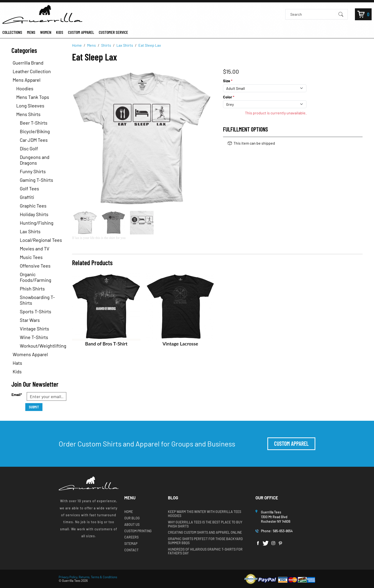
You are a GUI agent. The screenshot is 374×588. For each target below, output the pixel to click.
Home (129, 512)
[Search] (312, 14)
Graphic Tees (33, 206)
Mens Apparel (27, 80)
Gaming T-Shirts (36, 180)
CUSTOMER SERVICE (113, 32)
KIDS (60, 32)
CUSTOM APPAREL (81, 32)
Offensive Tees (35, 266)
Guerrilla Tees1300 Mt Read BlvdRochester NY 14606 (276, 517)
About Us (132, 525)
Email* (17, 394)
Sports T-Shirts (36, 311)
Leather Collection (32, 71)
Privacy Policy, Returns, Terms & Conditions (88, 577)
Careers (131, 537)
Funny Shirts (33, 171)
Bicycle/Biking (35, 131)
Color (229, 97)
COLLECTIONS (12, 32)
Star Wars (30, 320)
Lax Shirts (30, 231)
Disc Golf (29, 148)
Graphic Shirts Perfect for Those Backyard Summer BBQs (205, 541)
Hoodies (25, 88)
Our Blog (132, 518)
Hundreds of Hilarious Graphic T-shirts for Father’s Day (205, 551)
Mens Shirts (28, 114)
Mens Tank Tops (33, 97)
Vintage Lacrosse (180, 344)
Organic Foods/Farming (36, 277)
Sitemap (131, 544)
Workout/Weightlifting (43, 346)
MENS (31, 32)
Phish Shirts (32, 289)
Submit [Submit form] (34, 407)
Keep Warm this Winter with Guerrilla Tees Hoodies (205, 514)
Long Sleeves (30, 106)
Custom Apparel (291, 444)
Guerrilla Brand (28, 63)
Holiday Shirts (34, 214)
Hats (17, 363)
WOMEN (46, 32)
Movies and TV (35, 248)
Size (228, 81)
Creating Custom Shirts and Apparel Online (205, 532)
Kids (17, 371)
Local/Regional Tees (41, 240)
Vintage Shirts (34, 329)
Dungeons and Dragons (35, 160)
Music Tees (31, 257)
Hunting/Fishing (37, 223)
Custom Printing (138, 531)
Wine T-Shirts (34, 337)
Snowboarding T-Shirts (37, 300)
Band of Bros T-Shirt (106, 344)
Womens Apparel (30, 354)
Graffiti (27, 197)
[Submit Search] (341, 14)
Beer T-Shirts (34, 123)
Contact (131, 550)
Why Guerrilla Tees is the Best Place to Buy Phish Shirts (205, 524)
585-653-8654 (283, 531)
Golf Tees (29, 188)
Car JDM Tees (34, 140)
